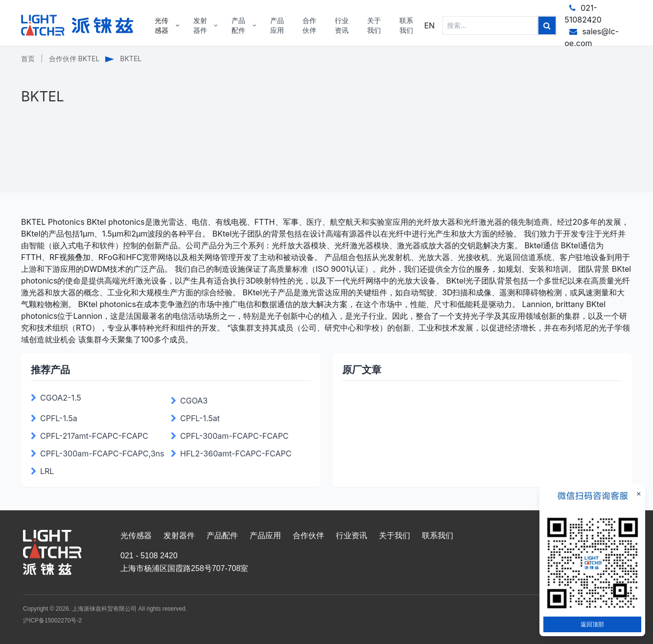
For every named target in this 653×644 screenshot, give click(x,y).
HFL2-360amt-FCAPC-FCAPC (236, 453)
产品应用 (265, 536)
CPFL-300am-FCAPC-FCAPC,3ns (102, 453)
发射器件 (179, 536)
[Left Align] (547, 25)
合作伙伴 (308, 536)
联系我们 (438, 536)
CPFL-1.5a (59, 418)
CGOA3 (194, 401)
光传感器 (136, 536)
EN (429, 25)
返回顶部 (592, 624)
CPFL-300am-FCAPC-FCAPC (234, 436)
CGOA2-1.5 (61, 398)
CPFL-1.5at (200, 418)
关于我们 (395, 536)
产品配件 (222, 536)
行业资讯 (351, 536)
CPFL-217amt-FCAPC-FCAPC (94, 436)
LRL (47, 471)
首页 (28, 59)
